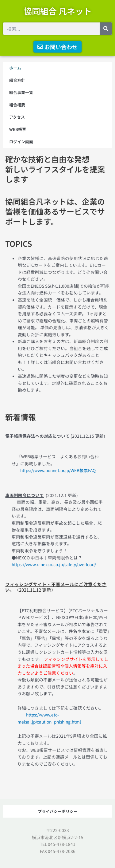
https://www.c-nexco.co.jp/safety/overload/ (54, 564)
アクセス (17, 117)
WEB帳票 (18, 129)
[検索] (106, 29)
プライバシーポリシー (58, 811)
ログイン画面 (21, 142)
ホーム (15, 68)
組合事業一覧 (21, 92)
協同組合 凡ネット (58, 11)
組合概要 (17, 105)
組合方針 (17, 80)
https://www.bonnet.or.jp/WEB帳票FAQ (54, 470)
